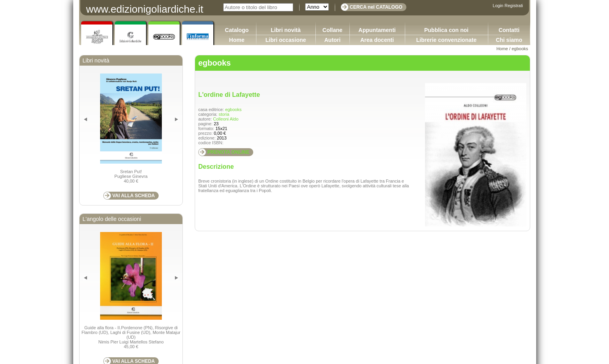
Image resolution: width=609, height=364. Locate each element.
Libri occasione (286, 40)
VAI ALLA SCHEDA (134, 196)
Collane (333, 30)
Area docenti (377, 40)
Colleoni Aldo (226, 119)
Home (237, 40)
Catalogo (237, 30)
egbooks (520, 49)
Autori (332, 40)
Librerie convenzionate (446, 40)
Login (498, 6)
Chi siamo (509, 40)
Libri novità (286, 30)
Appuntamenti (377, 30)
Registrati (514, 6)
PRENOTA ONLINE (228, 152)
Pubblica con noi (446, 30)
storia (224, 114)
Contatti (509, 30)
